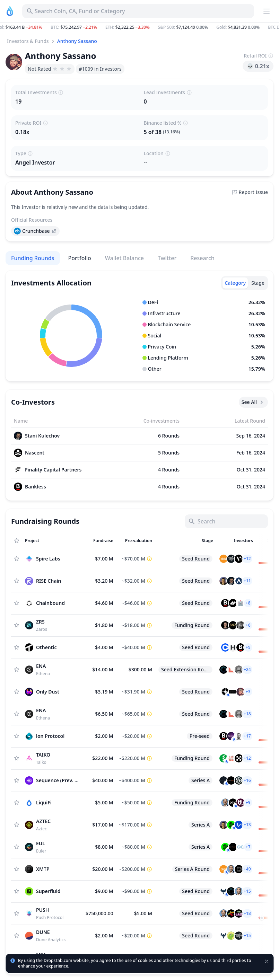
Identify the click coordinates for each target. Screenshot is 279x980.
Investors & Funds (28, 41)
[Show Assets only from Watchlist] (17, 541)
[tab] (235, 283)
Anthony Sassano (77, 41)
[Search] (226, 521)
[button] (139, 27)
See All (253, 402)
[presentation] (35, 231)
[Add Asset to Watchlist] (17, 559)
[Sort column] (53, 541)
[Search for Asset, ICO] (138, 11)
